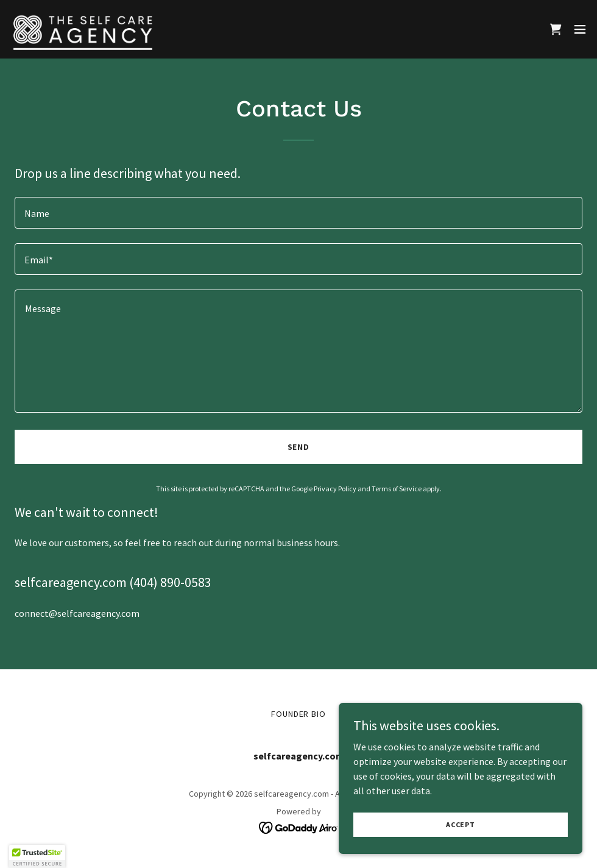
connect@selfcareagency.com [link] (77, 613)
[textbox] (298, 213)
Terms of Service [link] (397, 489)
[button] (580, 29)
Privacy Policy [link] (335, 489)
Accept (461, 824)
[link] (83, 29)
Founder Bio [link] (299, 714)
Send (299, 447)
